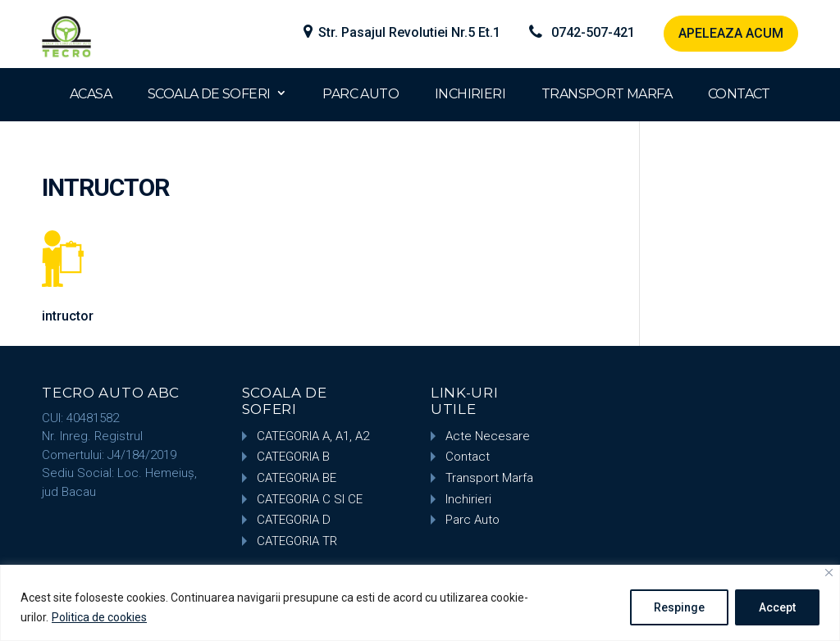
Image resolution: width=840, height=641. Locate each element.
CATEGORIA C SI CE (310, 499)
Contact (468, 457)
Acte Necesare (488, 436)
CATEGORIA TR (297, 541)
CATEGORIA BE (297, 478)
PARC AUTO (361, 94)
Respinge (679, 607)
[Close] (829, 573)
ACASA (91, 94)
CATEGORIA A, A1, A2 (313, 436)
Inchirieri (468, 499)
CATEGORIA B (293, 457)
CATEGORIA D (294, 520)
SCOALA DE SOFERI (209, 94)
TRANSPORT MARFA (607, 94)
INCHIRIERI (470, 94)
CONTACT (739, 94)
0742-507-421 (593, 33)
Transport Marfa (489, 478)
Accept (777, 607)
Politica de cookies (99, 617)
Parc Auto (472, 520)
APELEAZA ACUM (731, 33)
